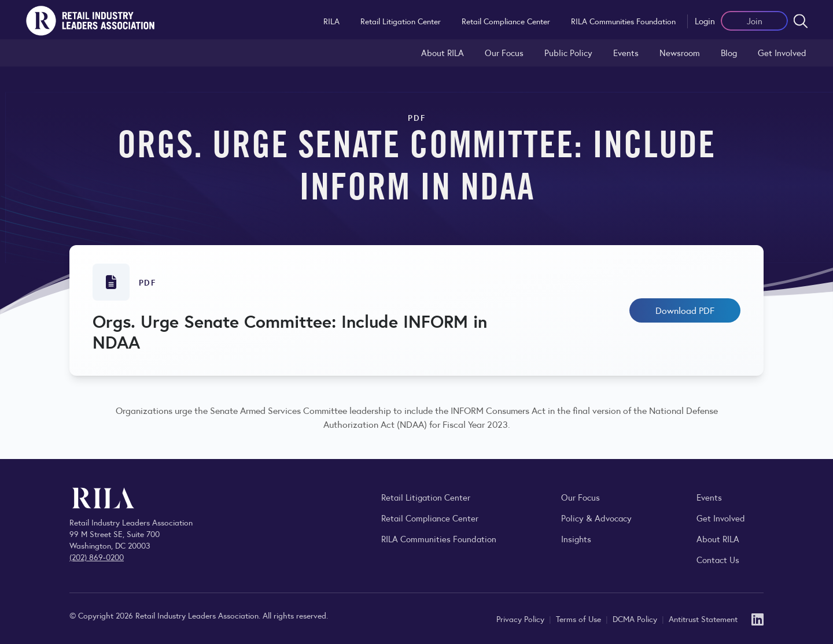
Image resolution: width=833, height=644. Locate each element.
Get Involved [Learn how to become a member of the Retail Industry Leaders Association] (782, 52)
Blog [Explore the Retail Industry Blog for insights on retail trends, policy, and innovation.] (729, 52)
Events (626, 52)
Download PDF (685, 310)
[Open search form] (801, 21)
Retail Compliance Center (506, 21)
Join (755, 21)
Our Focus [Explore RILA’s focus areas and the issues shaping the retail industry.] (504, 52)
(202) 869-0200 (97, 557)
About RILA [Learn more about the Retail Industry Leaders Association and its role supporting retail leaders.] (443, 52)
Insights (576, 538)
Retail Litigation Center (401, 21)
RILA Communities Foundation (623, 21)
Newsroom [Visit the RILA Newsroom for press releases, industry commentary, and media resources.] (680, 52)
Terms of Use (580, 619)
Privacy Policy (521, 619)
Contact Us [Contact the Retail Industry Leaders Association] (718, 559)
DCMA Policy (636, 619)
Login (705, 21)
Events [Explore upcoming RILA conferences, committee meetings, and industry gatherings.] (709, 497)
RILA (331, 21)
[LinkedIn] (758, 618)
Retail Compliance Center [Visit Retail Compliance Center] (430, 518)
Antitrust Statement (703, 619)
